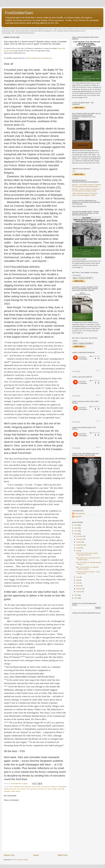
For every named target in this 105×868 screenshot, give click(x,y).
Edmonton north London (33, 787)
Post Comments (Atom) (21, 860)
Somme (23, 789)
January (79, 592)
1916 (11, 787)
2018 (76, 528)
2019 (76, 525)
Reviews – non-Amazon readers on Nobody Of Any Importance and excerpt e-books (86, 186)
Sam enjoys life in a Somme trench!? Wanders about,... (88, 559)
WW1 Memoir (16, 791)
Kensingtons (62, 787)
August (79, 548)
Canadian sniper (19, 787)
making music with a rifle (12, 789)
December (80, 536)
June (78, 577)
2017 (76, 531)
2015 (76, 595)
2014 (76, 598)
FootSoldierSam (19, 13)
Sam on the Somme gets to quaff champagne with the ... (87, 554)
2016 (76, 534)
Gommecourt (46, 787)
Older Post (62, 855)
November (80, 539)
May (78, 580)
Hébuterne (54, 787)
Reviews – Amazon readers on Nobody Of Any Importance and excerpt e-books (86, 190)
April (78, 583)
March (78, 586)
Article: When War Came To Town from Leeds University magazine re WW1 (85, 194)
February (79, 589)
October (79, 542)
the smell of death (51, 789)
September (80, 545)
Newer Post (9, 855)
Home (36, 855)
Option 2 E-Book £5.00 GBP (74, 171)
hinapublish (78, 517)
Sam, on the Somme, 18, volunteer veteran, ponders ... (87, 568)
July (78, 551)
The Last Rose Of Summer (35, 789)
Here (51, 58)
